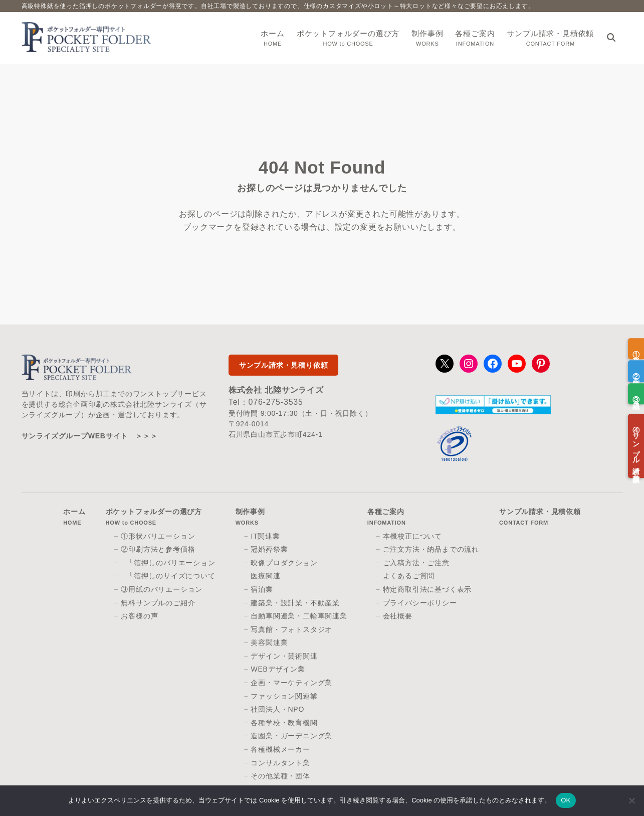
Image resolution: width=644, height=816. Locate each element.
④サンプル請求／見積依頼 (636, 446)
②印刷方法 (636, 371)
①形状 (636, 349)
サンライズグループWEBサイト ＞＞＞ (90, 436)
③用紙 (636, 394)
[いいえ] (631, 800)
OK (566, 800)
